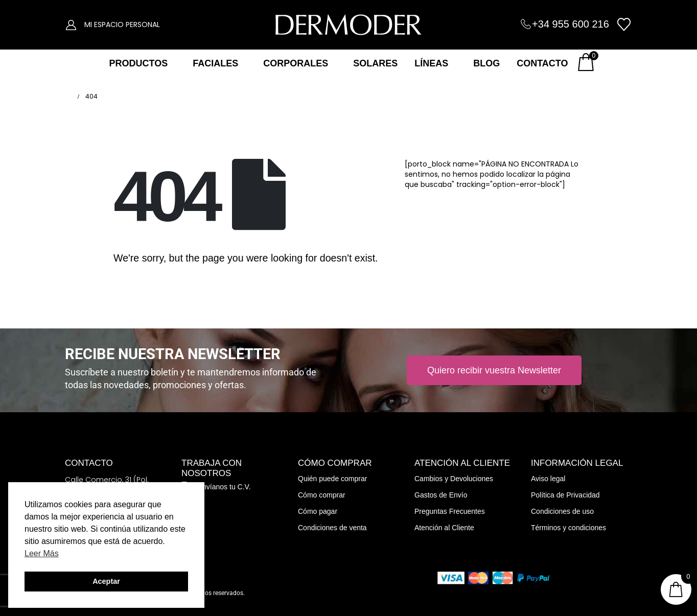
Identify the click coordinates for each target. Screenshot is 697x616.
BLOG (486, 63)
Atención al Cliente (444, 528)
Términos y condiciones (568, 528)
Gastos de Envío (441, 495)
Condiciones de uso (562, 511)
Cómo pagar (318, 511)
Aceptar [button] (106, 581)
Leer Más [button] (42, 553)
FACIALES (215, 63)
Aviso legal (548, 479)
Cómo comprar (322, 495)
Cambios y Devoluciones (454, 479)
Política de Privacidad (565, 495)
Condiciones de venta (332, 528)
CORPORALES (296, 63)
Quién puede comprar (332, 479)
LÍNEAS (431, 63)
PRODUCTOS (138, 63)
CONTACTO (542, 63)
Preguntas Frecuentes (450, 511)
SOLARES (375, 63)
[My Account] (71, 25)
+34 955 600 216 (571, 24)
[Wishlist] (624, 25)
